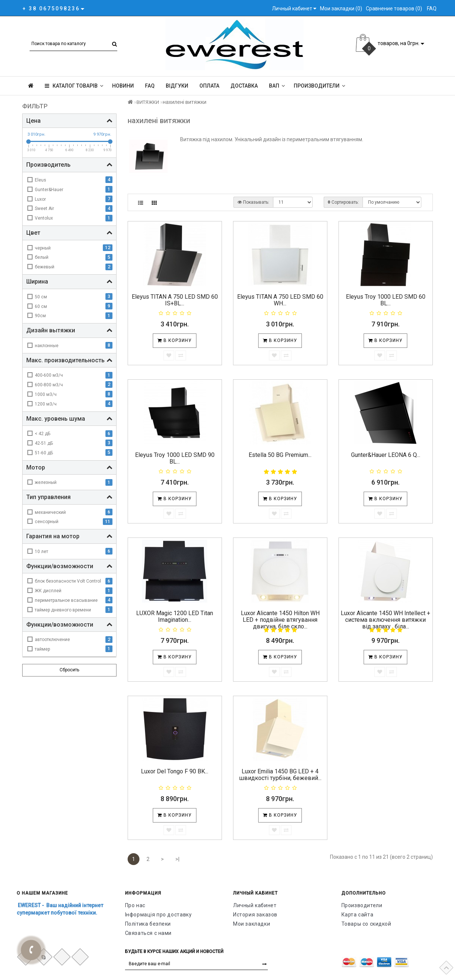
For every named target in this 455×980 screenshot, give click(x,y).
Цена (69, 121)
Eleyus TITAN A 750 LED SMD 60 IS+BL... (175, 300)
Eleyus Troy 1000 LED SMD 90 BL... (175, 458)
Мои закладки (252, 924)
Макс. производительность (69, 360)
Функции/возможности (69, 566)
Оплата (209, 86)
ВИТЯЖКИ (148, 102)
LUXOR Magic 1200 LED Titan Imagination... (175, 616)
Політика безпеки (148, 924)
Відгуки (177, 86)
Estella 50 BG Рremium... (280, 455)
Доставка (244, 86)
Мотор (69, 467)
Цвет (69, 233)
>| (177, 859)
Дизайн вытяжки (69, 330)
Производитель (69, 165)
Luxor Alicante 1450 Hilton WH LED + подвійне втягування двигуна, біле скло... (280, 620)
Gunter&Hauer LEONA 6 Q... (386, 455)
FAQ (150, 86)
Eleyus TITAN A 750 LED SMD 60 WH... (280, 300)
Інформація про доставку (159, 915)
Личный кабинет (255, 905)
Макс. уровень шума (69, 419)
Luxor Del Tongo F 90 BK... (175, 771)
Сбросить (69, 670)
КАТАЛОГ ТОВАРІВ (74, 86)
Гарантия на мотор (69, 536)
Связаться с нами (149, 933)
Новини (123, 86)
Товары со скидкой (366, 924)
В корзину (175, 340)
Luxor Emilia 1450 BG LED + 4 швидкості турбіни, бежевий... (280, 775)
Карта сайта (358, 915)
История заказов (255, 915)
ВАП (277, 86)
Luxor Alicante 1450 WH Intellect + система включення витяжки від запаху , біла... (385, 620)
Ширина (69, 282)
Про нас (135, 905)
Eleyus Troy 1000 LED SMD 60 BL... (386, 300)
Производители (319, 86)
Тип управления (69, 497)
